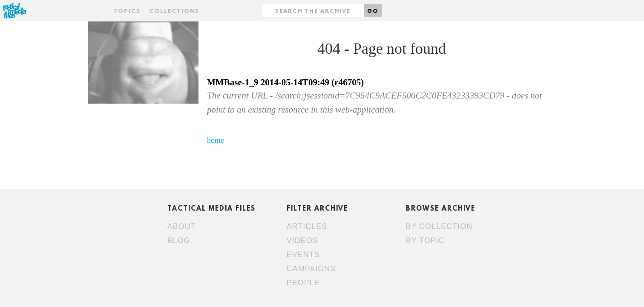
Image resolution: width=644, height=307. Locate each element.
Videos (302, 240)
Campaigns (311, 269)
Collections (174, 11)
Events (303, 255)
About (182, 226)
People (303, 283)
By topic (425, 240)
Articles (307, 226)
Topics (127, 11)
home (216, 140)
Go (373, 11)
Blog (179, 240)
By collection (439, 226)
